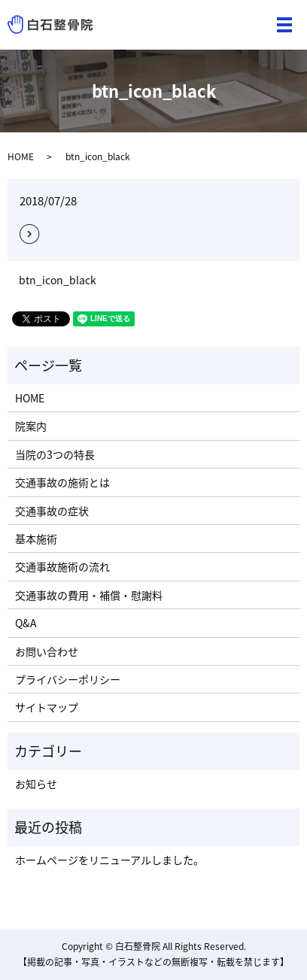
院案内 (31, 426)
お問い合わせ (47, 651)
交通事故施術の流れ (62, 566)
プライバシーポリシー (68, 679)
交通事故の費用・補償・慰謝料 (89, 595)
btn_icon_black (58, 280)
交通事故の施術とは (62, 482)
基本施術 (36, 539)
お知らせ (36, 784)
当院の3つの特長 (55, 454)
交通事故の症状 (52, 511)
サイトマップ (47, 707)
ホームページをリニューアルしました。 (109, 860)
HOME (21, 156)
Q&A (26, 623)
